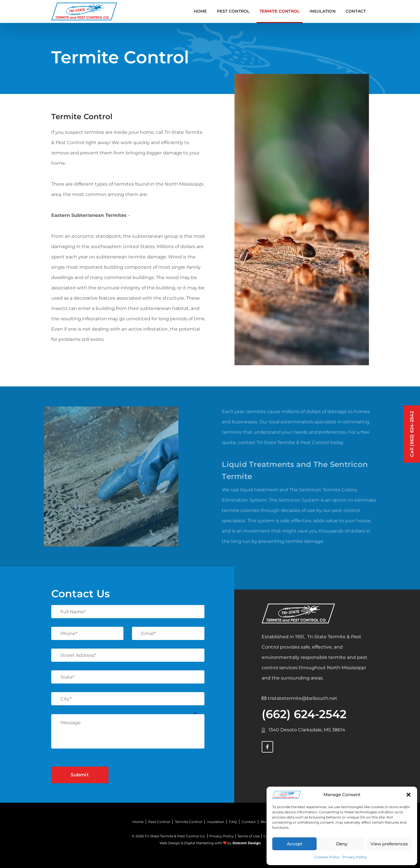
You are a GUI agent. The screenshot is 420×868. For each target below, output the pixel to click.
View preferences (389, 844)
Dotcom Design (247, 843)
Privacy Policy (355, 857)
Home (200, 11)
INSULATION (323, 11)
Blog (265, 822)
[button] (409, 795)
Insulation (216, 822)
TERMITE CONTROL (280, 11)
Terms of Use (249, 836)
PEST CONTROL (233, 11)
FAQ (233, 822)
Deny (342, 844)
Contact (356, 11)
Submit (80, 775)
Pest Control (159, 822)
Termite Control (189, 822)
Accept (295, 844)
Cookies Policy (327, 857)
